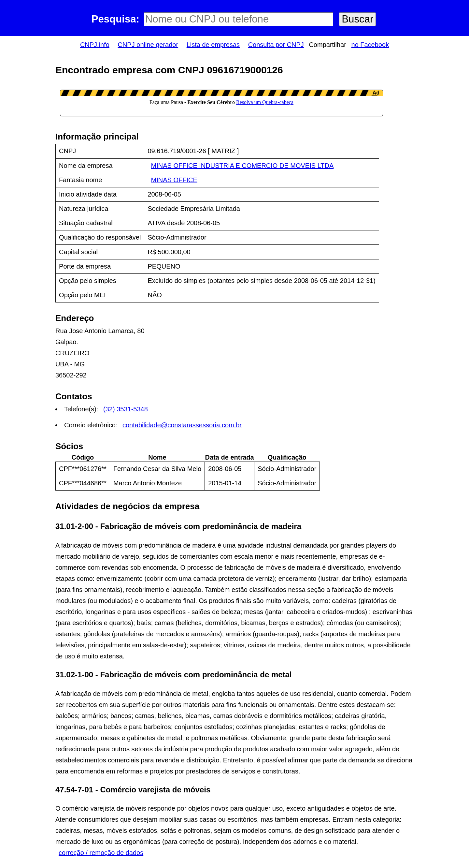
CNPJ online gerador (148, 45)
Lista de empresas (213, 45)
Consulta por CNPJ (276, 45)
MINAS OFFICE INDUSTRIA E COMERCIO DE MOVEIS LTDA (242, 166)
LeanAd (221, 103)
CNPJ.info (95, 45)
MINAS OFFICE (174, 180)
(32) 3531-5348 (126, 409)
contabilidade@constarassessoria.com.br (182, 425)
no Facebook (370, 45)
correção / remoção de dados (101, 853)
